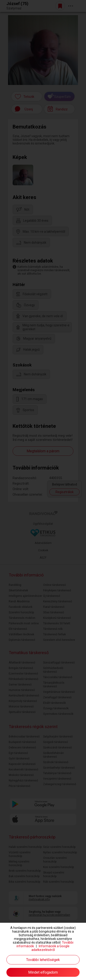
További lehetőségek (43, 960)
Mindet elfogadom (43, 972)
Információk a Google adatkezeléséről (51, 948)
